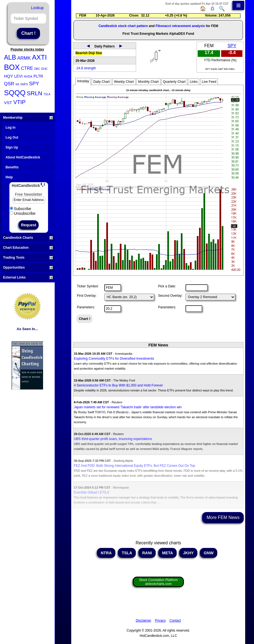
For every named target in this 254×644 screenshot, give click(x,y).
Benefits (12, 167)
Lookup (37, 8)
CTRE (27, 68)
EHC (45, 69)
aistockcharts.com (158, 582)
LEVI (18, 76)
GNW (209, 553)
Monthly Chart (148, 82)
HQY (9, 76)
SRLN (35, 93)
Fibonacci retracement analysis (180, 26)
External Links (28, 277)
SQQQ (15, 93)
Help (9, 177)
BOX (12, 67)
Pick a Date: (167, 286)
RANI (147, 553)
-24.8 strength (86, 68)
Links (194, 82)
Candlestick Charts (28, 238)
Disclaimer (144, 621)
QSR (9, 84)
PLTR (38, 76)
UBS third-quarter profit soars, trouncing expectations (113, 439)
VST (8, 103)
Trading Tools (28, 258)
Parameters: (86, 307)
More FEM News (223, 517)
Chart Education (28, 248)
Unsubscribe (23, 213)
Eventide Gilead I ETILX (91, 492)
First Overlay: (87, 296)
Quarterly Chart (174, 82)
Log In (10, 128)
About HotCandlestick (23, 157)
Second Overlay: (170, 296)
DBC (37, 69)
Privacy (160, 621)
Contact (175, 621)
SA (17, 84)
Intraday (83, 81)
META (167, 553)
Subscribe (20, 209)
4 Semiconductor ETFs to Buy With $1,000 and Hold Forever (118, 385)
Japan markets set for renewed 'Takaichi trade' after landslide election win (128, 407)
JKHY (188, 553)
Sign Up (12, 147)
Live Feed (209, 82)
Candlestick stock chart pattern (123, 26)
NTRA (106, 553)
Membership (28, 118)
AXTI (39, 57)
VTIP (19, 102)
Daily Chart (101, 82)
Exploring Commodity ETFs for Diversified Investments (114, 359)
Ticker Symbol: (88, 286)
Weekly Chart (124, 82)
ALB (10, 57)
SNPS (24, 84)
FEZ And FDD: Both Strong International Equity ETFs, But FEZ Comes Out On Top (134, 466)
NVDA (28, 76)
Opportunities (28, 267)
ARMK (24, 58)
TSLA (47, 94)
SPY (34, 84)
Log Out (12, 137)
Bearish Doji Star (89, 53)
